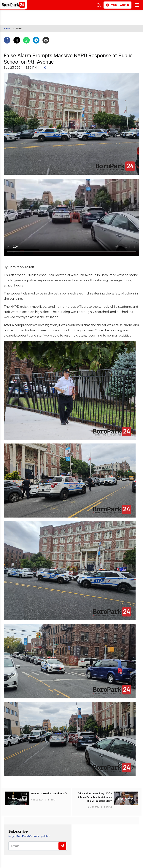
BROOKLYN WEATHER (37, 16)
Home (7, 29)
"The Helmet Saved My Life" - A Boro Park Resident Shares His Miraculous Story (95, 797)
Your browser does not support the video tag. (71, 217)
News (19, 29)
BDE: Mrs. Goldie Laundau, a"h (49, 793)
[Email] (38, 846)
